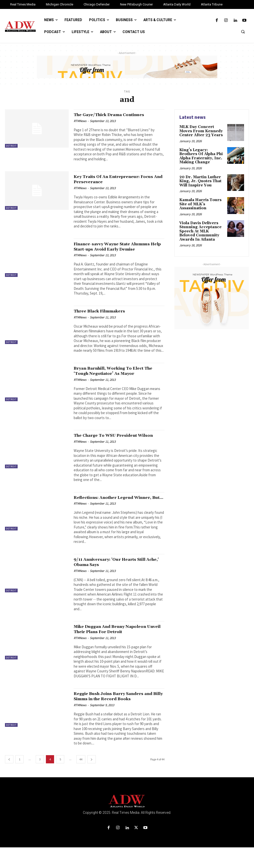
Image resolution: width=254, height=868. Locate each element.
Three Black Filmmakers (105, 316)
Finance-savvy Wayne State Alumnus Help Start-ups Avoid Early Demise (119, 249)
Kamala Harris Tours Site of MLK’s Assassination (199, 201)
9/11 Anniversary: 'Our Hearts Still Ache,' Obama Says (116, 578)
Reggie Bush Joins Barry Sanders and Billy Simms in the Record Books (115, 714)
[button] (243, 32)
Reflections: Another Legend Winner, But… (110, 510)
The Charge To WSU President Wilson (111, 443)
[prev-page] (9, 780)
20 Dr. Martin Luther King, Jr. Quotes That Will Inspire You (199, 179)
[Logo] (127, 822)
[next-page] (92, 780)
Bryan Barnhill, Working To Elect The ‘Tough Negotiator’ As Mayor (116, 376)
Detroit (11, 146)
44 (81, 780)
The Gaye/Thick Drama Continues (116, 115)
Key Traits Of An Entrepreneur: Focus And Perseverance (113, 179)
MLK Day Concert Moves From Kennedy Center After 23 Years (200, 131)
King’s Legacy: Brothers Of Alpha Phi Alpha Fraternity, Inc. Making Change (202, 155)
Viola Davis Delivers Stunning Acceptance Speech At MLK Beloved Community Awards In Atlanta (202, 227)
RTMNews (80, 121)
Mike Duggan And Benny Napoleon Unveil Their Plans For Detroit (117, 645)
